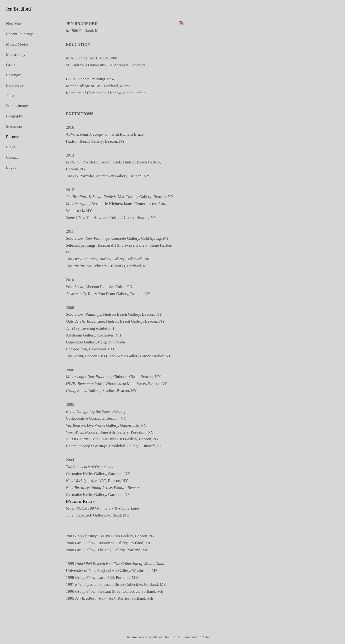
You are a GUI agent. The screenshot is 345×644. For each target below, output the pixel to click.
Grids (11, 65)
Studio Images (18, 106)
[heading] (18, 9)
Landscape (15, 85)
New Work (15, 24)
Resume (13, 137)
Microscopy (16, 55)
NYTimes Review (81, 501)
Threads (13, 96)
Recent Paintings (20, 34)
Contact (12, 157)
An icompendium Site (193, 637)
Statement (14, 126)
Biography (15, 116)
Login (11, 167)
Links (11, 147)
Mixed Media (17, 44)
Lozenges (14, 75)
